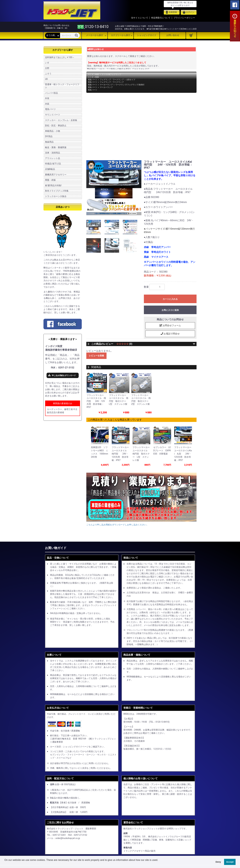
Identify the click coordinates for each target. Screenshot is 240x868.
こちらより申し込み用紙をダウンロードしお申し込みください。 (117, 522)
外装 (47, 98)
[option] (114, 188)
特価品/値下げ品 (53, 164)
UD (46, 79)
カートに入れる (170, 299)
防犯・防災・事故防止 (56, 126)
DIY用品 (49, 136)
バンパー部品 (51, 93)
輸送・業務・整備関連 (56, 147)
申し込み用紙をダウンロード (64, 375)
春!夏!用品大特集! (53, 185)
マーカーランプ (106, 85)
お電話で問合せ (170, 334)
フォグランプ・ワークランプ (112, 80)
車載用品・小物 (52, 131)
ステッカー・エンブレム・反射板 (61, 120)
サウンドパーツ (52, 115)
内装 (47, 104)
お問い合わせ (173, 35)
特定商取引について (161, 18)
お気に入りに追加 (170, 310)
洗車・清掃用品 (52, 153)
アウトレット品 (52, 158)
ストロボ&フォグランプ (111, 74)
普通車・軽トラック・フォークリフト (62, 86)
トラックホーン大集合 (56, 196)
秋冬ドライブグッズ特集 (57, 191)
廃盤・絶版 (50, 180)
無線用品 (49, 142)
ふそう (48, 74)
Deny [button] (218, 862)
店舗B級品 (50, 169)
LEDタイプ (131, 80)
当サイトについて (140, 18)
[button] (5, 864)
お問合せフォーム (170, 326)
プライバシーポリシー (184, 18)
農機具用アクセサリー (56, 175)
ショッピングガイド (147, 35)
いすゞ (48, 63)
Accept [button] (230, 862)
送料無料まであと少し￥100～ (60, 57)
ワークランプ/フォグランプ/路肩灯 (130, 85)
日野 (47, 68)
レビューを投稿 (96, 356)
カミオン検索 (93, 74)
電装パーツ (50, 109)
